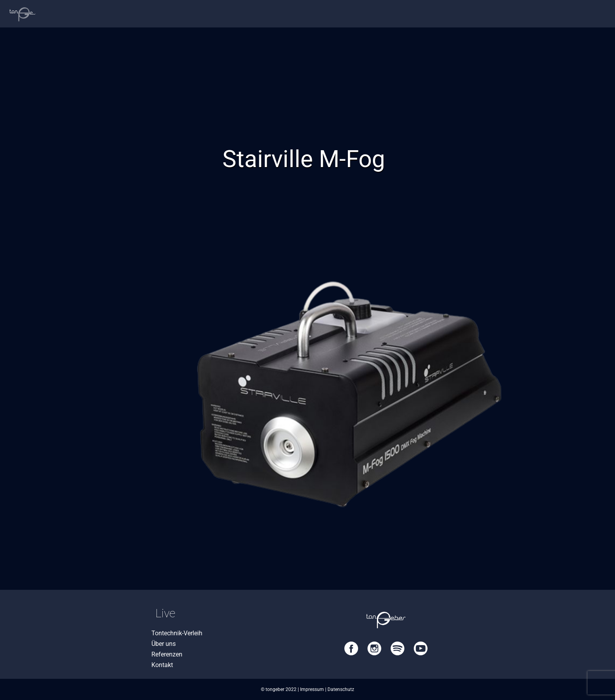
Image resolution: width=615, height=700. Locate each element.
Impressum (312, 689)
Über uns (164, 644)
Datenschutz (341, 689)
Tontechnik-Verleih (177, 633)
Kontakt (162, 665)
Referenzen (167, 654)
